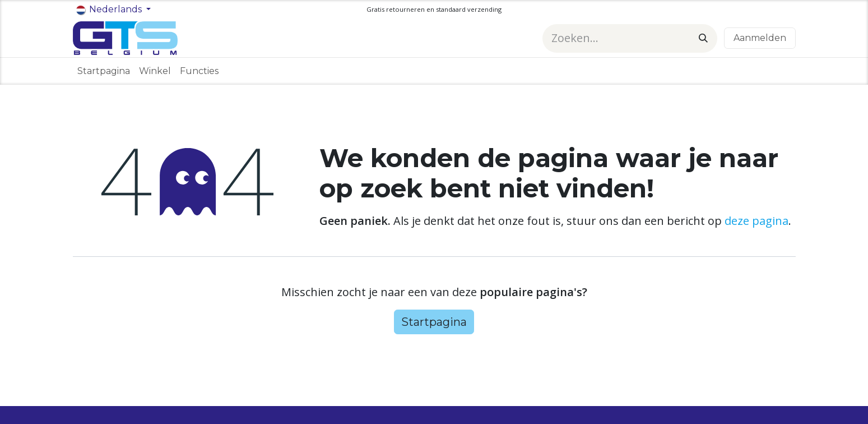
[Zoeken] (703, 38)
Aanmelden (760, 38)
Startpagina (434, 322)
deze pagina (756, 221)
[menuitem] (104, 71)
